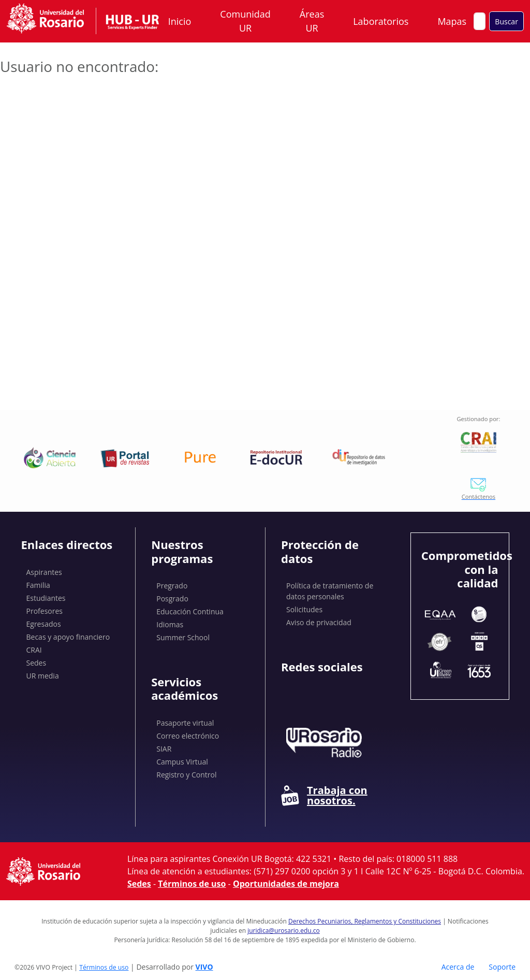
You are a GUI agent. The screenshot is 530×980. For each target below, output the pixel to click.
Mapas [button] (453, 21)
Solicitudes (304, 609)
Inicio (180, 21)
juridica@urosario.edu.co (284, 931)
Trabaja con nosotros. (324, 796)
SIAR (164, 749)
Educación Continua (190, 611)
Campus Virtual (182, 762)
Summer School (183, 637)
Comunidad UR (245, 21)
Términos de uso (192, 884)
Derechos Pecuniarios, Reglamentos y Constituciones (365, 921)
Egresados (44, 624)
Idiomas (170, 624)
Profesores (45, 611)
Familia (38, 585)
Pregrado (172, 586)
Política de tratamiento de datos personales (330, 591)
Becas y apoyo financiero (68, 637)
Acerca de (458, 967)
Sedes (36, 663)
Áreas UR (312, 21)
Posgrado (172, 599)
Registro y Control (186, 775)
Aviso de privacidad (319, 622)
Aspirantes (44, 572)
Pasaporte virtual (185, 723)
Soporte (502, 967)
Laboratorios (381, 21)
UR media (43, 676)
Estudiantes (46, 598)
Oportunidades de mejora (286, 884)
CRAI (34, 650)
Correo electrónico (188, 736)
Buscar (506, 21)
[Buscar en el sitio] (480, 21)
